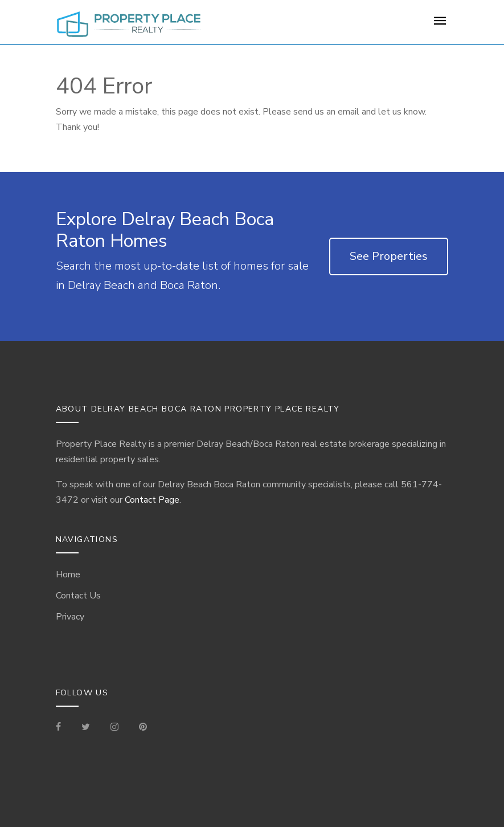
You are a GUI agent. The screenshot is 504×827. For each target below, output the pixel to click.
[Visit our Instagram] (114, 728)
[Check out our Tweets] (86, 728)
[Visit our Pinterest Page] (143, 728)
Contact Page (152, 500)
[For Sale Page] (440, 25)
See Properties (389, 256)
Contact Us (78, 596)
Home (68, 575)
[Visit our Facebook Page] (63, 728)
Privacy (70, 617)
